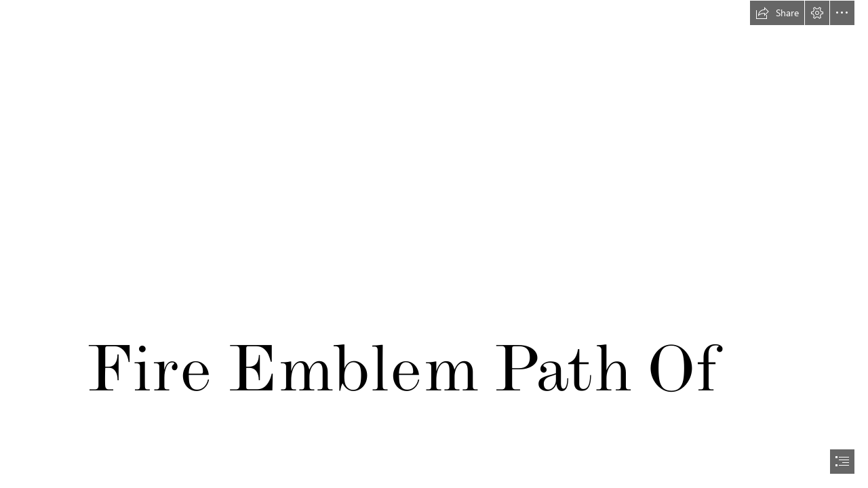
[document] (434, 244)
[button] (777, 13)
